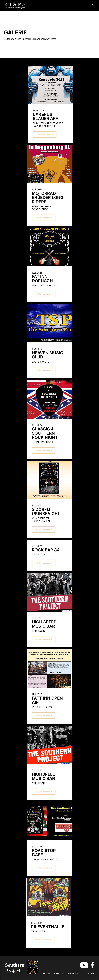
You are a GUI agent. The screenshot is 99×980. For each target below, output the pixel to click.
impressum (59, 973)
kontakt (90, 973)
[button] (93, 5)
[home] (15, 5)
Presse (46, 973)
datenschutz (75, 973)
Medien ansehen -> (45, 134)
